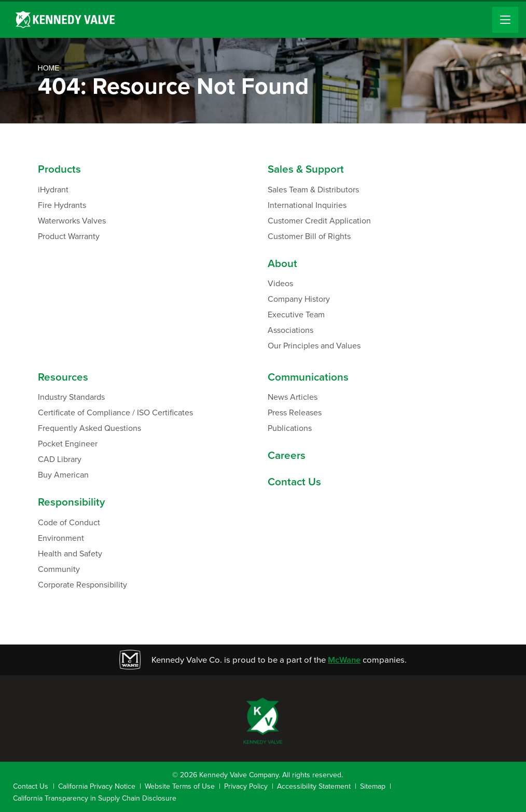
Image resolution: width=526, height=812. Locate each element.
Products (59, 169)
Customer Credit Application (319, 221)
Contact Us (294, 482)
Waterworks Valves (72, 221)
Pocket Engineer (68, 444)
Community (59, 569)
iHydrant (53, 190)
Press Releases (295, 412)
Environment (61, 538)
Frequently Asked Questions (89, 428)
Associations (290, 330)
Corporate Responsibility (82, 585)
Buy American (63, 475)
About (282, 264)
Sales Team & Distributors (313, 190)
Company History (299, 299)
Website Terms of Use (180, 786)
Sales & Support (306, 169)
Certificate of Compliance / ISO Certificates (115, 412)
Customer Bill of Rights (309, 236)
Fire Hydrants (62, 205)
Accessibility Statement (314, 786)
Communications (308, 377)
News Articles (293, 397)
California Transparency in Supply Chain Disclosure (95, 798)
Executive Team (296, 314)
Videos (280, 283)
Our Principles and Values (314, 346)
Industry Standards (71, 397)
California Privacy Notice (97, 786)
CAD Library (60, 459)
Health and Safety (70, 554)
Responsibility (71, 502)
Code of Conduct (69, 522)
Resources (63, 377)
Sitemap (373, 786)
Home (49, 68)
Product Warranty (69, 236)
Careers (287, 456)
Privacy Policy (246, 786)
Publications (290, 428)
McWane (344, 660)
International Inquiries (307, 205)
